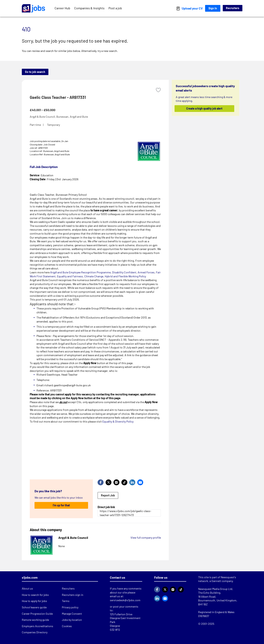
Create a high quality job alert (204, 108)
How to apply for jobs (34, 601)
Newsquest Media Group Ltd (215, 589)
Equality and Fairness (70, 276)
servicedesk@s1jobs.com (125, 600)
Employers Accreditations (37, 626)
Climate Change (94, 276)
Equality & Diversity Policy (118, 421)
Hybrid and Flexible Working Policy (125, 276)
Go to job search (35, 72)
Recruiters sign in (73, 595)
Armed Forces (146, 272)
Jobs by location (72, 620)
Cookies (67, 626)
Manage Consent (72, 614)
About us (27, 588)
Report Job (108, 495)
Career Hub (62, 8)
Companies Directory (35, 632)
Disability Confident (124, 272)
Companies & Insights (89, 8)
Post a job (115, 8)
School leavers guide (34, 607)
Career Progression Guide (37, 614)
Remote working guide (35, 620)
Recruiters (233, 8)
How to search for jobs (35, 595)
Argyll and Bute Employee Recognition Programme (80, 272)
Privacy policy (70, 607)
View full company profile (146, 538)
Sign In (213, 8)
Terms (66, 601)
